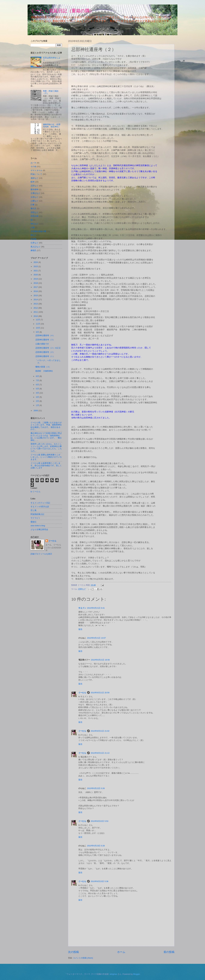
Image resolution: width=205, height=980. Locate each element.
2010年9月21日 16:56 (100, 660)
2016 (36, 291)
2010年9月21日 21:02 (100, 731)
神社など (34, 224)
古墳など (34, 197)
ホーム (121, 952)
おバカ (33, 163)
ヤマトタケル (36, 170)
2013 (36, 304)
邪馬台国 (34, 216)
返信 (80, 629)
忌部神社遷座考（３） (45, 340)
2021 (36, 271)
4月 (38, 393)
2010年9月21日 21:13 (100, 753)
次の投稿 (73, 952)
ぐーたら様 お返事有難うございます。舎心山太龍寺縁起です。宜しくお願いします (46, 465)
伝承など (34, 243)
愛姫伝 (33, 522)
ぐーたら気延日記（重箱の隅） (62, 11)
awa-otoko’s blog (38, 526)
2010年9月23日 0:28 (96, 846)
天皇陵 (33, 239)
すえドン (82, 608)
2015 (36, 295)
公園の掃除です (42, 344)
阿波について (36, 174)
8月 (38, 376)
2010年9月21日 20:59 (100, 693)
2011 (36, 312)
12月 (38, 320)
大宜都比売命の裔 (38, 231)
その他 (33, 167)
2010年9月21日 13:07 (96, 638)
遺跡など (34, 178)
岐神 (33, 182)
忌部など (82, 589)
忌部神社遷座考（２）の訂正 (48, 348)
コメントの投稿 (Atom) (83, 958)
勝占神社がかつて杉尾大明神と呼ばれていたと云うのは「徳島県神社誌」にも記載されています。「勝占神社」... (46, 437)
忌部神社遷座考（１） (45, 356)
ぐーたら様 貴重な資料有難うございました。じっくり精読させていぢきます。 (46, 457)
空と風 (33, 510)
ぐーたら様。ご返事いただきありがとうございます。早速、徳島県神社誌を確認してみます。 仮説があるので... (46, 426)
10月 (38, 328)
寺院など (34, 212)
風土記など (35, 247)
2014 (36, 300)
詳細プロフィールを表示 (41, 554)
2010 (36, 316)
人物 (33, 227)
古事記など (35, 193)
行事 (33, 205)
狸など (33, 235)
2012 (36, 308)
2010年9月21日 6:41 (96, 608)
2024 (36, 262)
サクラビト (35, 518)
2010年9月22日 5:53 (100, 821)
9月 (38, 332)
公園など (34, 201)
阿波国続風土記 (37, 514)
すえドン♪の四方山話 (40, 507)
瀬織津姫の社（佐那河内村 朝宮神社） (52, 126)
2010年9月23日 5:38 (100, 881)
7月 (38, 380)
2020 (36, 275)
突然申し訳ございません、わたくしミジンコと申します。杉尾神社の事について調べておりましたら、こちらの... (46, 447)
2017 (36, 287)
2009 (36, 411)
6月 (38, 385)
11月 (38, 324)
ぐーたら (82, 693)
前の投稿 (169, 952)
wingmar (113, 974)
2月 (38, 401)
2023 (36, 266)
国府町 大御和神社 (44, 371)
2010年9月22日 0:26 (96, 788)
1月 (38, 405)
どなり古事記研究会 (39, 529)
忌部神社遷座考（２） (45, 352)
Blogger (137, 974)
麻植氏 (33, 250)
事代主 (33, 208)
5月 (38, 389)
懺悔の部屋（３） (43, 367)
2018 (36, 283)
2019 (36, 279)
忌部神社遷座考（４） (45, 335)
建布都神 (34, 189)
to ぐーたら (36, 492)
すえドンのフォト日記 (40, 503)
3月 (38, 397)
